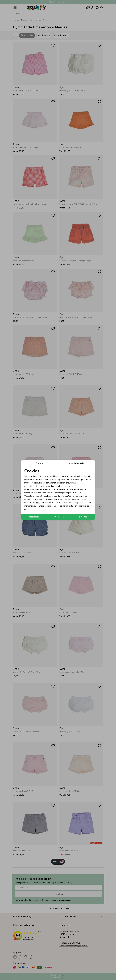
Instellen (83, 517)
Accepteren (34, 517)
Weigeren (59, 517)
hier (38, 503)
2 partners (61, 483)
